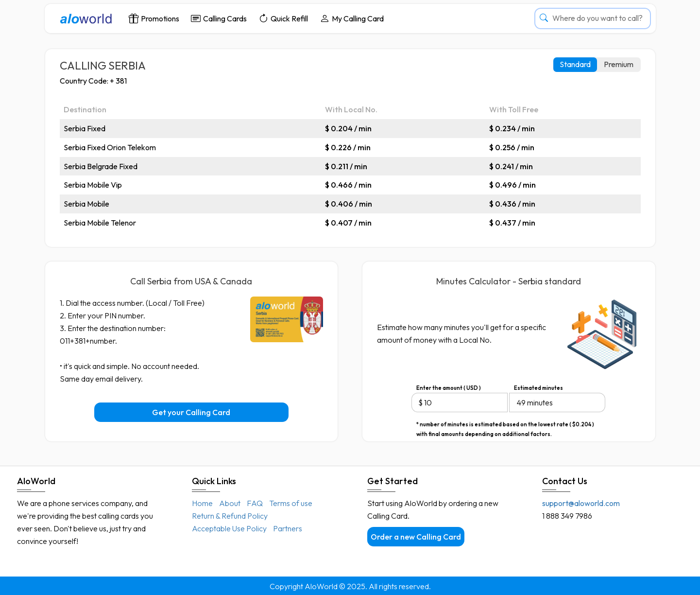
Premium (619, 64)
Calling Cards (219, 18)
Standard (575, 64)
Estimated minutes (538, 388)
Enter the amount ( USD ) (449, 388)
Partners (288, 528)
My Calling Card (352, 18)
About (230, 503)
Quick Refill (283, 18)
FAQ (255, 503)
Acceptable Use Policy (229, 528)
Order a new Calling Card (416, 537)
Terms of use (291, 503)
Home (202, 503)
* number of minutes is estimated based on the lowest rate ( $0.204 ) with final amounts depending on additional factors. (505, 425)
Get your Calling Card (191, 412)
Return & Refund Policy (230, 516)
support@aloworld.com (581, 503)
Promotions (154, 18)
